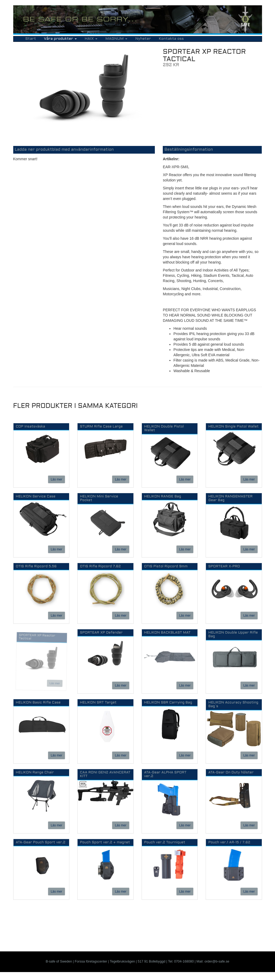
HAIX (91, 39)
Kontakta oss (171, 39)
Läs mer (57, 479)
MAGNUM (116, 39)
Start (31, 39)
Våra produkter (60, 39)
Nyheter (143, 39)
